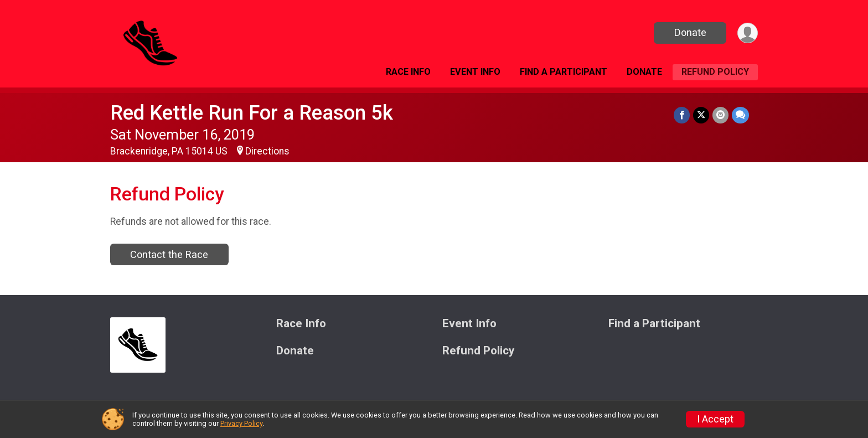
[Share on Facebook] (682, 115)
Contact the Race (169, 254)
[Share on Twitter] (701, 115)
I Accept (715, 419)
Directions (267, 151)
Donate (690, 32)
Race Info (408, 72)
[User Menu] (748, 33)
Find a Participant (564, 72)
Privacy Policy (241, 423)
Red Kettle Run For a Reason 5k (252, 113)
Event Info (475, 72)
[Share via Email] (720, 115)
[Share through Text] (740, 115)
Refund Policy (715, 72)
